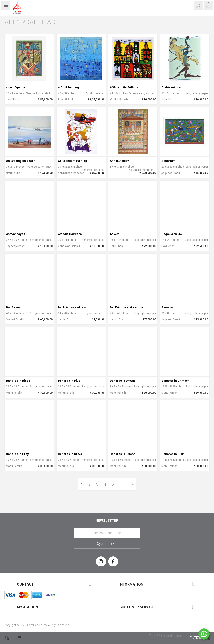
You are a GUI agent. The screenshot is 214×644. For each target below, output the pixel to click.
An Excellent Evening (72, 161)
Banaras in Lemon (123, 454)
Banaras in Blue (69, 381)
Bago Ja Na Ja (172, 234)
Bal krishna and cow (72, 307)
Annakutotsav (119, 161)
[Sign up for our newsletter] (107, 533)
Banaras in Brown (122, 381)
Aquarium (168, 161)
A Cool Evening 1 (69, 87)
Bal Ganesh (14, 307)
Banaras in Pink (173, 454)
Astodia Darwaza (70, 234)
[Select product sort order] (18, 638)
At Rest (115, 234)
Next (123, 484)
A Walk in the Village (124, 87)
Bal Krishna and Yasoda (126, 307)
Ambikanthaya (172, 87)
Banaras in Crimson (175, 381)
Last (131, 484)
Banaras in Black (18, 381)
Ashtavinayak (15, 234)
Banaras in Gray (17, 454)
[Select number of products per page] (6, 638)
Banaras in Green (70, 454)
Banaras (167, 307)
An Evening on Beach (21, 161)
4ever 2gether (16, 87)
